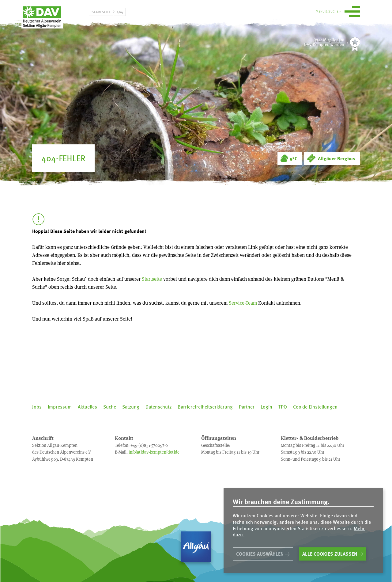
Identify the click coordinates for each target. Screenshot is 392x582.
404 (120, 12)
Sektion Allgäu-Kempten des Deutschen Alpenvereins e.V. (58, 21)
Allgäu (196, 547)
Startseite (101, 12)
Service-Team (243, 303)
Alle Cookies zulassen (330, 554)
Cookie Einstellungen (315, 407)
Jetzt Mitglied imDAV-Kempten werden (324, 42)
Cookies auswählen (260, 554)
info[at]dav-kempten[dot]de (154, 452)
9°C (294, 158)
